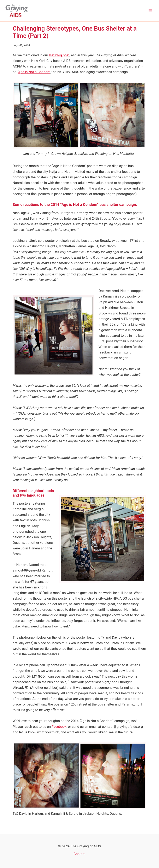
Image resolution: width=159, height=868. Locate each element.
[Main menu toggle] (150, 11)
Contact (79, 854)
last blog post (59, 55)
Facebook (59, 727)
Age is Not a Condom (34, 72)
